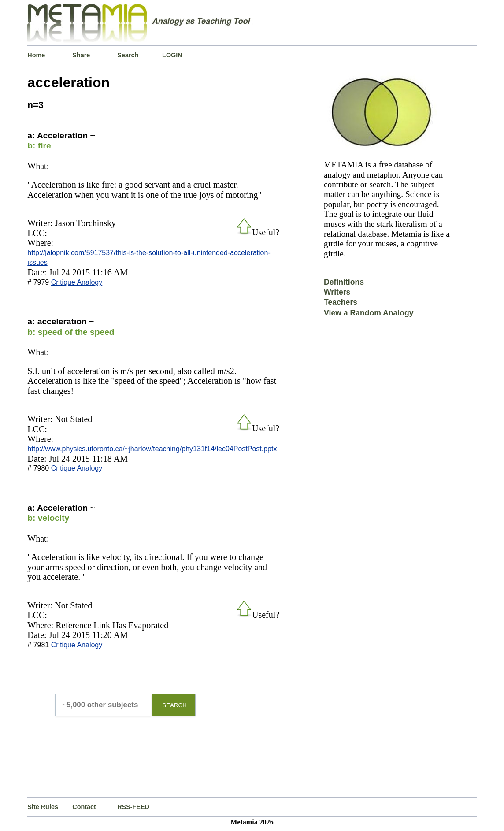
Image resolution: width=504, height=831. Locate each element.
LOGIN (172, 55)
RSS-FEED (133, 807)
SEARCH (174, 705)
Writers (337, 292)
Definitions (344, 282)
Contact (84, 807)
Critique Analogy (77, 282)
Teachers (341, 302)
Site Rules (43, 807)
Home (36, 55)
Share (81, 55)
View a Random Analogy (369, 313)
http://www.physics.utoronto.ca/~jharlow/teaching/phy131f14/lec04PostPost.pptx (152, 449)
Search (128, 55)
